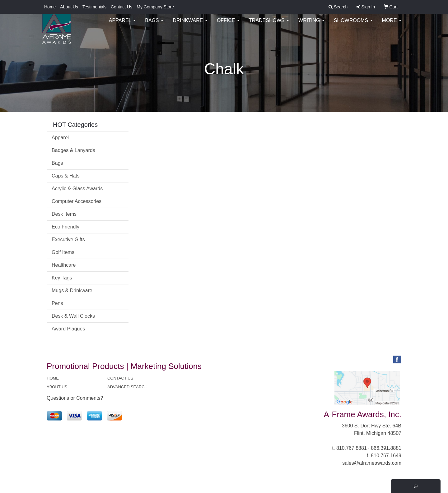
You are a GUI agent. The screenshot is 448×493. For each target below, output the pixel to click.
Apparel (122, 25)
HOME (53, 378)
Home (50, 7)
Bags (154, 25)
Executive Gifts (68, 240)
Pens (57, 303)
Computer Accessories (77, 201)
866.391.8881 (386, 448)
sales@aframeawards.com (372, 463)
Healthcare (64, 265)
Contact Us (121, 7)
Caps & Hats (66, 176)
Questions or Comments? (75, 398)
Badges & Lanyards (73, 150)
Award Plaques (68, 329)
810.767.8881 (352, 448)
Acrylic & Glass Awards (77, 189)
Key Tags (62, 278)
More (392, 25)
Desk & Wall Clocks (73, 316)
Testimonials (94, 7)
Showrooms (353, 25)
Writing (311, 25)
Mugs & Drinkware (72, 290)
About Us (69, 7)
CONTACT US (120, 378)
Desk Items (64, 214)
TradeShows (269, 25)
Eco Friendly (65, 227)
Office (228, 25)
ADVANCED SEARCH (127, 387)
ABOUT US (57, 387)
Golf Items (63, 252)
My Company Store (155, 7)
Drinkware (190, 25)
